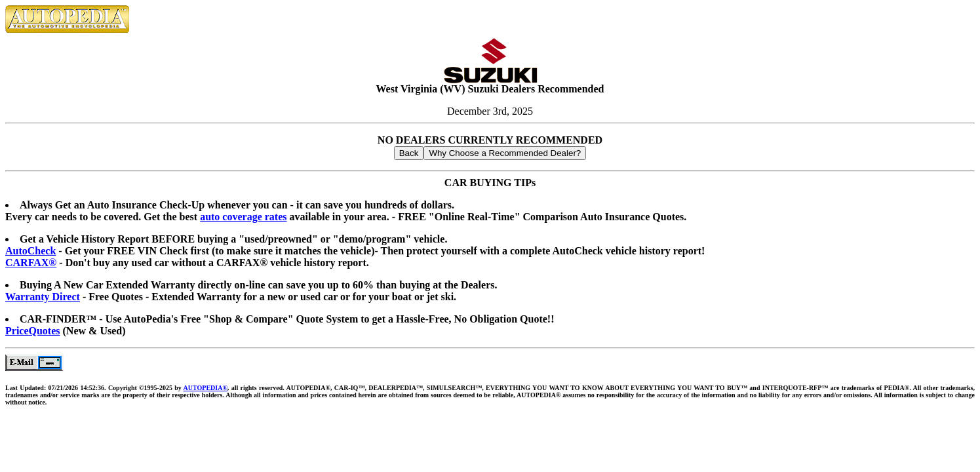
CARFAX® (31, 263)
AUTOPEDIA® (206, 388)
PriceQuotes (33, 331)
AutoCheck (30, 251)
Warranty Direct (43, 297)
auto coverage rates (243, 217)
